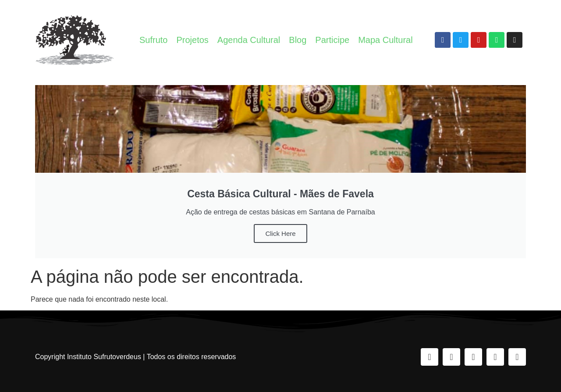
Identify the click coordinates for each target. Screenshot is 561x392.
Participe (332, 40)
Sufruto (153, 40)
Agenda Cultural (249, 40)
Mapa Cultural (385, 40)
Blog (298, 40)
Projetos (192, 40)
